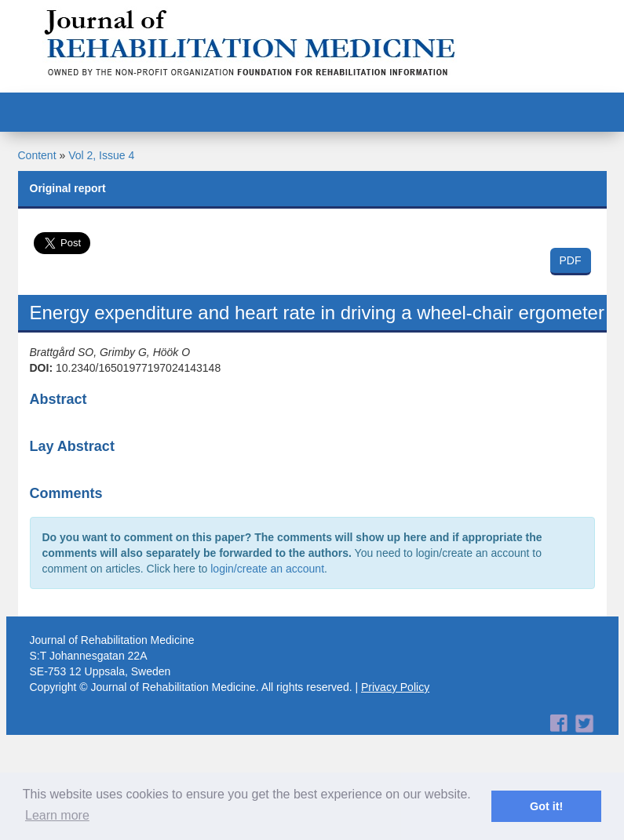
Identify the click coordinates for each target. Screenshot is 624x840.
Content (37, 155)
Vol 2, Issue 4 (101, 155)
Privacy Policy (395, 687)
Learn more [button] (57, 815)
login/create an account (267, 569)
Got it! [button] (546, 806)
